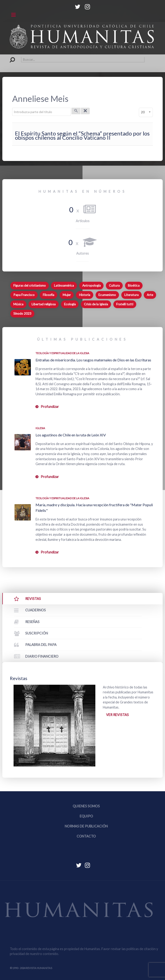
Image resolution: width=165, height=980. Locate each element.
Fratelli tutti (125, 304)
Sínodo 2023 (22, 314)
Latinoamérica (64, 285)
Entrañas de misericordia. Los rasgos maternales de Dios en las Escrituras (93, 360)
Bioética (134, 285)
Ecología (70, 304)
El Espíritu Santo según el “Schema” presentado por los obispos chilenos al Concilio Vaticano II (82, 135)
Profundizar (50, 407)
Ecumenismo (107, 295)
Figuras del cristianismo (30, 285)
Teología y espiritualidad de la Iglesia (62, 353)
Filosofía (48, 295)
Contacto (86, 836)
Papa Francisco (24, 295)
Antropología (91, 285)
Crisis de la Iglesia (96, 304)
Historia (85, 295)
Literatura (131, 295)
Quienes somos (86, 806)
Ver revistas (117, 715)
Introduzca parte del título (12, 108)
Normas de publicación (86, 826)
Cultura (114, 285)
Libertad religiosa (44, 304)
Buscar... (10, 57)
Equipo (86, 816)
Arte (150, 295)
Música (18, 304)
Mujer (67, 295)
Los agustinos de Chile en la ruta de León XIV (71, 435)
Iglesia (40, 428)
